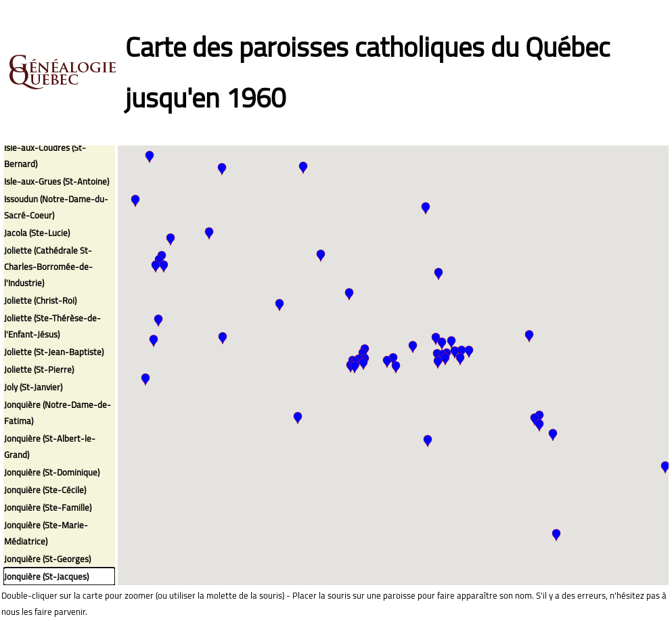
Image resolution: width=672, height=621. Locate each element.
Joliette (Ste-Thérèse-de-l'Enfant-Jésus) (52, 326)
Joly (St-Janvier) (33, 387)
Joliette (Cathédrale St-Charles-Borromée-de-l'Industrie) (48, 267)
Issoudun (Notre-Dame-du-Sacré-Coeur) (56, 207)
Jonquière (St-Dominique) (52, 472)
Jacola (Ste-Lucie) (37, 233)
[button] (171, 239)
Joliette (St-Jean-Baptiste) (54, 352)
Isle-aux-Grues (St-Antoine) (57, 181)
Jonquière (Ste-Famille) (48, 507)
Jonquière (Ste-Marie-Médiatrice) (46, 533)
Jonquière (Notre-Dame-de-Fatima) (58, 413)
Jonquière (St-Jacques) (46, 576)
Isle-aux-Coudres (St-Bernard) (45, 156)
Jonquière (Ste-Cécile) (45, 490)
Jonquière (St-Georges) (47, 559)
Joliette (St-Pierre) (39, 369)
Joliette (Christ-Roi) (40, 300)
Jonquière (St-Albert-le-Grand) (50, 446)
